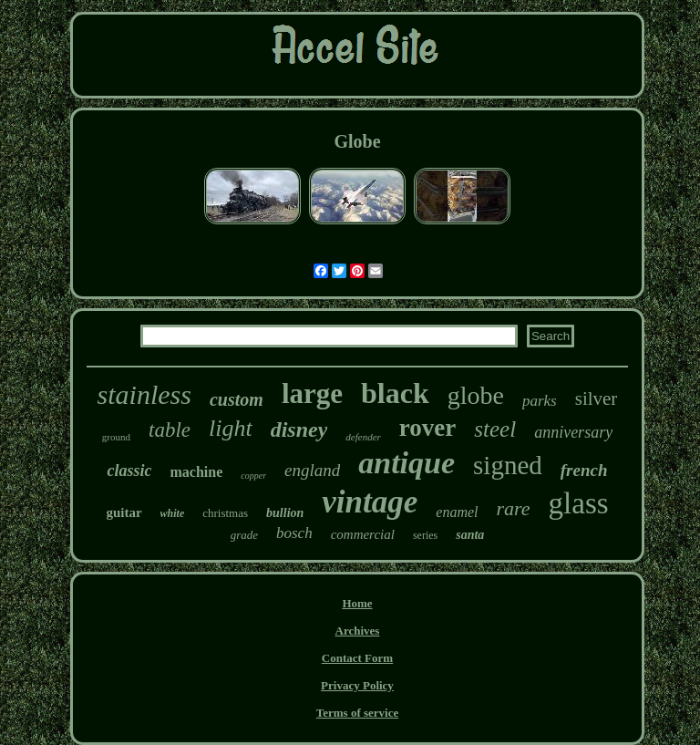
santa (470, 535)
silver (597, 398)
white (173, 513)
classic (129, 471)
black (395, 393)
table (170, 430)
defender (363, 437)
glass (579, 503)
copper (253, 476)
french (584, 470)
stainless (144, 394)
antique (407, 463)
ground (116, 437)
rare (514, 508)
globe (476, 395)
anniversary (573, 432)
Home (357, 603)
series (425, 535)
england (312, 470)
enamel (457, 512)
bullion (285, 513)
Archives (358, 631)
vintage (370, 502)
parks (540, 401)
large (312, 393)
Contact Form (357, 658)
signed (508, 465)
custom (237, 399)
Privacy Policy (357, 685)
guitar (124, 512)
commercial (363, 534)
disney (299, 429)
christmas (225, 513)
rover (427, 428)
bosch (294, 533)
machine (196, 472)
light (231, 428)
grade (244, 535)
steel (495, 429)
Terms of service (358, 713)
